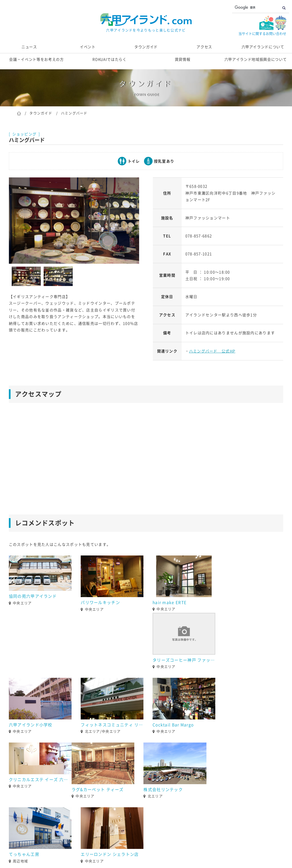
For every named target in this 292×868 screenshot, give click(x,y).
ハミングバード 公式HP (212, 351)
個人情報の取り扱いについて (171, 841)
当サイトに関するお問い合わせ (262, 34)
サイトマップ (218, 841)
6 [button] (155, 792)
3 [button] (129, 792)
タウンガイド (146, 47)
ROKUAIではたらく (109, 59)
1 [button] (112, 792)
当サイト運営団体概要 (116, 841)
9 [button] (180, 792)
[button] (5, 780)
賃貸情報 (183, 59)
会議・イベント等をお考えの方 (36, 59)
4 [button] (137, 792)
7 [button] (163, 792)
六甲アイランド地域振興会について (255, 59)
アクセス (204, 47)
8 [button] (172, 792)
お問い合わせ (74, 841)
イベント (88, 47)
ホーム (19, 113)
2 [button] (120, 792)
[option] (74, 221)
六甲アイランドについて (263, 47)
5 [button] (146, 792)
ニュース (29, 47)
